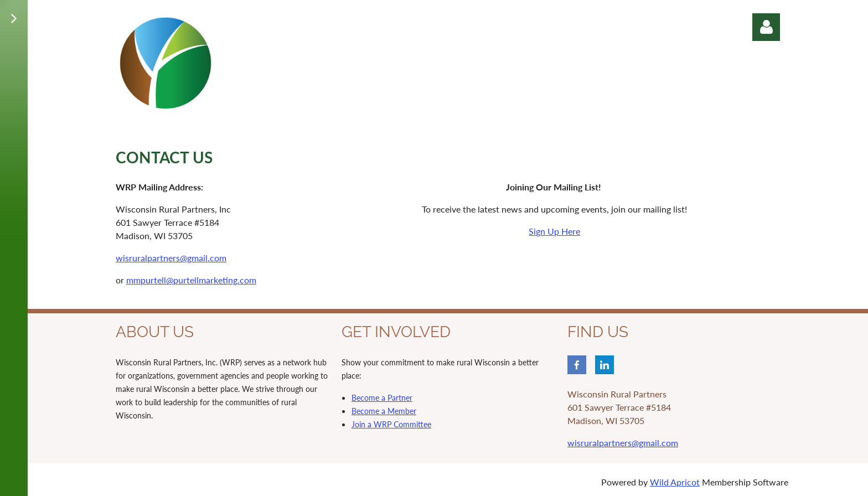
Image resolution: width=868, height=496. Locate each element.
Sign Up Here (554, 231)
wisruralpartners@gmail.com (171, 258)
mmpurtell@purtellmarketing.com (191, 280)
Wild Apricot (675, 482)
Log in (766, 27)
